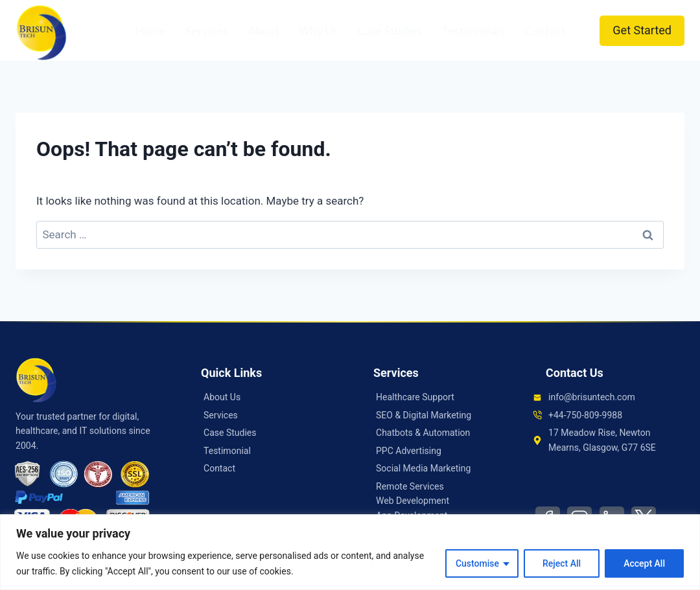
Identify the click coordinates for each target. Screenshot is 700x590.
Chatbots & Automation (423, 433)
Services (207, 30)
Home (150, 30)
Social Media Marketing (423, 468)
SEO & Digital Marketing (424, 415)
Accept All (644, 563)
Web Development (413, 501)
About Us (222, 397)
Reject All (562, 563)
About (263, 30)
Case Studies (390, 30)
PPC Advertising (409, 451)
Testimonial (227, 451)
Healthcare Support (415, 397)
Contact (545, 30)
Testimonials (473, 30)
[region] (350, 552)
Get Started (642, 30)
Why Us (318, 30)
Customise (477, 563)
